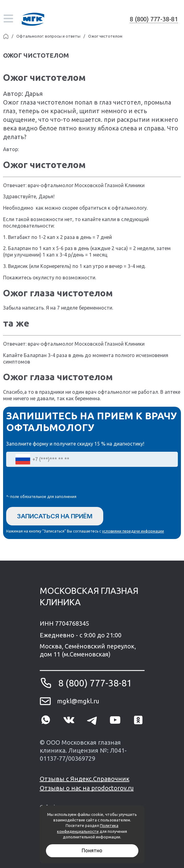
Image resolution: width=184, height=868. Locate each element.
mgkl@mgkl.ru (78, 701)
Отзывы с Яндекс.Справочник (85, 779)
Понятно (92, 850)
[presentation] (53, 482)
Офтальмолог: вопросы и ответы (48, 36)
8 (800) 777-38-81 (154, 19)
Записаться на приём (55, 516)
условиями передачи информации (133, 531)
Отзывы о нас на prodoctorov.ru (87, 788)
